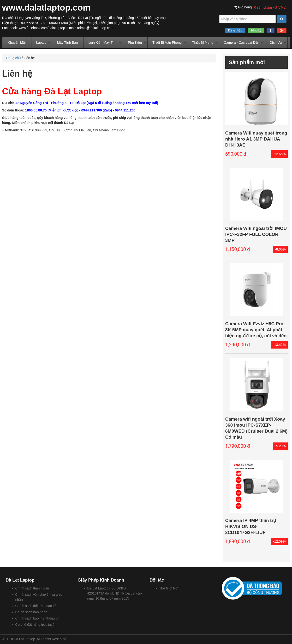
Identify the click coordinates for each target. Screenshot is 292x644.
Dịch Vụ (276, 43)
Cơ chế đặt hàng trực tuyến (36, 625)
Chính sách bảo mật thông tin (37, 618)
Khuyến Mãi (17, 43)
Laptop (41, 43)
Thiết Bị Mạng (203, 43)
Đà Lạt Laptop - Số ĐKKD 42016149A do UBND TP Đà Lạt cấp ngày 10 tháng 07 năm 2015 (115, 593)
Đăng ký (256, 31)
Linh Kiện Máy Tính (103, 43)
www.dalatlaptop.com (46, 8)
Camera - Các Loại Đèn (241, 43)
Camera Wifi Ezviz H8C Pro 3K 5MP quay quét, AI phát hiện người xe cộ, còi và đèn (256, 330)
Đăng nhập (235, 31)
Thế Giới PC (169, 588)
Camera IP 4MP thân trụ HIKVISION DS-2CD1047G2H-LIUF (251, 526)
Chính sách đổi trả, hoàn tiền (37, 606)
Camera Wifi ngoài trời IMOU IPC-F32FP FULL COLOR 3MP (256, 234)
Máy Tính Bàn (67, 43)
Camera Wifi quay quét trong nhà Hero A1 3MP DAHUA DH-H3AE (256, 139)
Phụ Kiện (135, 43)
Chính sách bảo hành (31, 612)
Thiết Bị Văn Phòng (167, 43)
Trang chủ (13, 58)
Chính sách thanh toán (32, 588)
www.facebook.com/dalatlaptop (42, 28)
